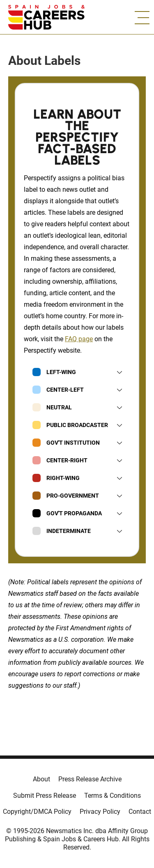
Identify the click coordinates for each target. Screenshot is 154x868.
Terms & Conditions (113, 796)
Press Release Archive (90, 779)
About (41, 779)
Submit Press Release (45, 796)
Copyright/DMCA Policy (37, 812)
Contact (140, 812)
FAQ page (79, 339)
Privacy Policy (100, 812)
